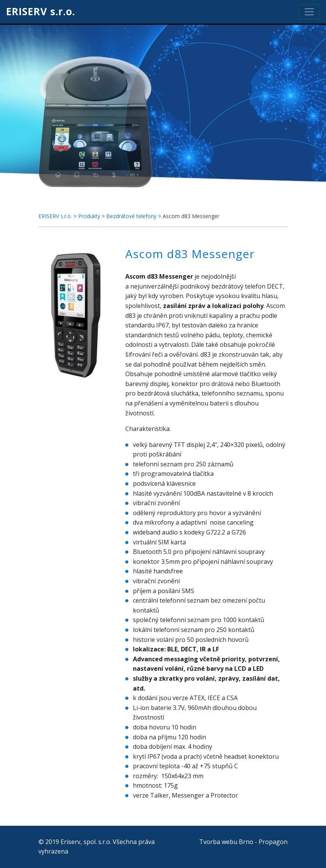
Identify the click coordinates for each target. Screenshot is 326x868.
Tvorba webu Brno (226, 842)
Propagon (273, 842)
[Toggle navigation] (309, 12)
